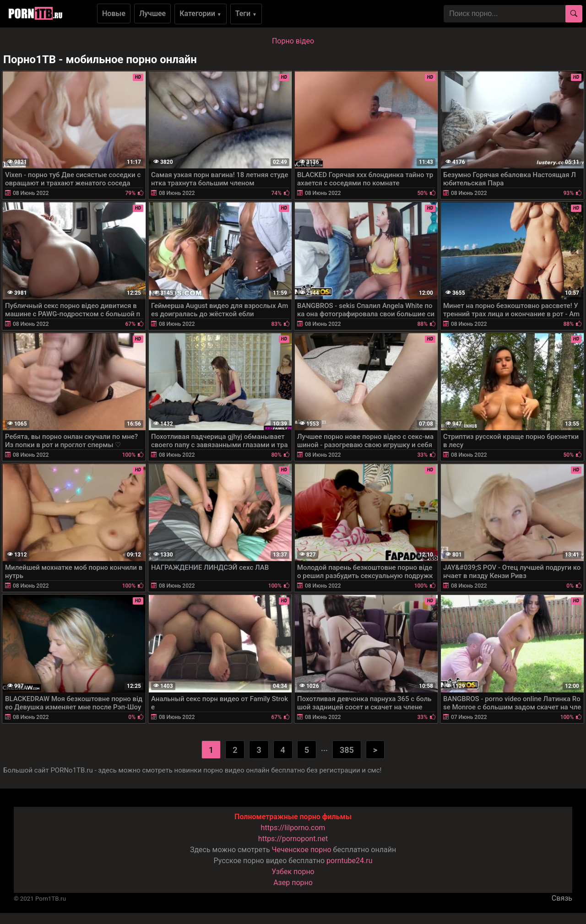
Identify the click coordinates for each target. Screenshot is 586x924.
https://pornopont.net (293, 839)
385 (347, 750)
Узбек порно (293, 872)
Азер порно (293, 883)
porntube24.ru (349, 861)
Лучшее (152, 14)
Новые (114, 14)
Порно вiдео (293, 41)
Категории (201, 14)
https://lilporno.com (293, 828)
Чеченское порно (302, 850)
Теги (246, 14)
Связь (562, 898)
